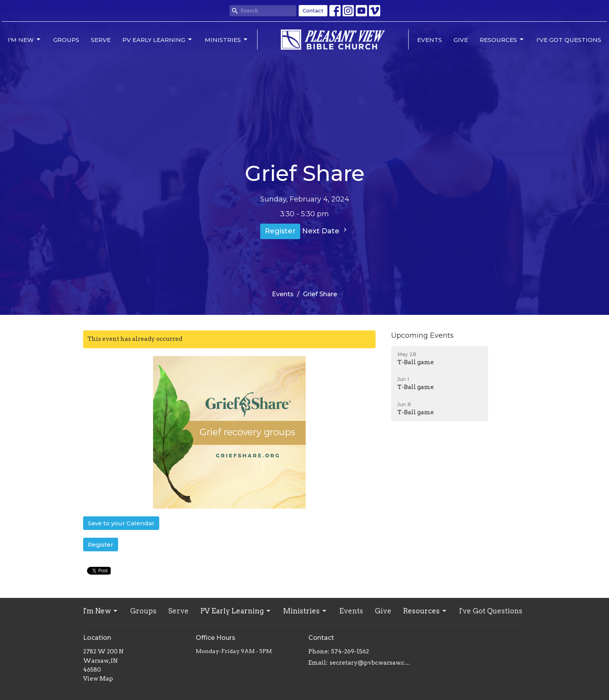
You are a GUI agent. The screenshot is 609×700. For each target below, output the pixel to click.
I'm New (25, 40)
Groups (66, 40)
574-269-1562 (350, 651)
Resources (502, 40)
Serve (101, 40)
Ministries (227, 40)
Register (280, 231)
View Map (98, 679)
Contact (313, 10)
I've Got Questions (569, 40)
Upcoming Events (422, 335)
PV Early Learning (158, 40)
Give (461, 40)
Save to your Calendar (121, 523)
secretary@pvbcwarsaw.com (371, 663)
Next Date (325, 231)
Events (430, 40)
